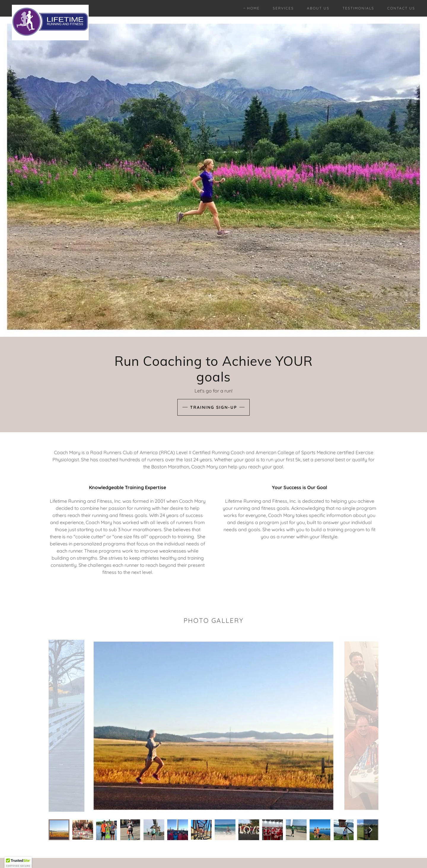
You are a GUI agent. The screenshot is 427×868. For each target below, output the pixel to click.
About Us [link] (318, 8)
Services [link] (283, 8)
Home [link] (253, 8)
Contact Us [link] (401, 8)
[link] (50, 7)
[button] (18, 862)
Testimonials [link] (358, 8)
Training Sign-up (213, 407)
